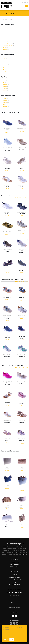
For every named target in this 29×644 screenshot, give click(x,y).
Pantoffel (6, 36)
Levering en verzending (14, 578)
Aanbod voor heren (14, 564)
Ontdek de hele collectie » (21, 114)
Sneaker (6, 50)
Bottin (5, 58)
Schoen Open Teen (8, 46)
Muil (5, 34)
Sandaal (6, 40)
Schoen (6, 42)
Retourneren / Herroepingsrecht (14, 580)
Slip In (5, 48)
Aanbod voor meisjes (14, 569)
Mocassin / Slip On (8, 32)
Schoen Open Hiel (8, 44)
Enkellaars (6, 30)
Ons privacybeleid (14, 582)
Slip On (6, 70)
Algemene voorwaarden (14, 584)
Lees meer (5, 637)
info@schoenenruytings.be (14, 608)
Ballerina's (6, 28)
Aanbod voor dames (15, 562)
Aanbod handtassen (15, 571)
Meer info (25, 554)
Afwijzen (6, 640)
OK (12, 640)
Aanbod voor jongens (14, 567)
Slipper (5, 104)
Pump (5, 38)
